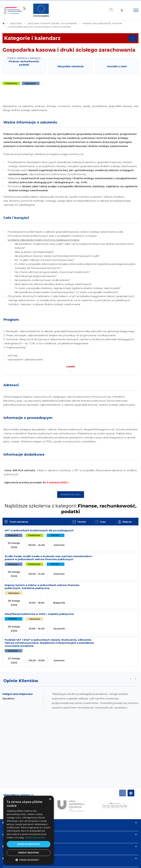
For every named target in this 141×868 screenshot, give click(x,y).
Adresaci (11, 385)
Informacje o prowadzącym (28, 418)
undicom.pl (77, 864)
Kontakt (9, 812)
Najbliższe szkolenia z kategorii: (70, 509)
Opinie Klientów (21, 634)
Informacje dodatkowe (24, 454)
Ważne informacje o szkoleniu (30, 122)
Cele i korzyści (16, 218)
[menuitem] (60, 858)
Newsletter (11, 800)
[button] (29, 860)
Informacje (11, 788)
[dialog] (29, 830)
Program (11, 320)
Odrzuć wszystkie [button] (29, 853)
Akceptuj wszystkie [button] (28, 844)
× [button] (50, 799)
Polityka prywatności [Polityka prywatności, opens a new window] (35, 838)
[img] (41, 10)
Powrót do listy (71, 494)
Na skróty (10, 776)
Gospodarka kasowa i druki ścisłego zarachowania (69, 50)
